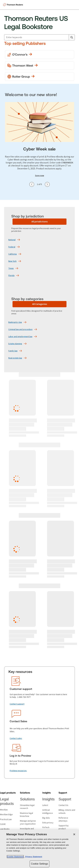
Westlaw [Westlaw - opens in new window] (4, 810)
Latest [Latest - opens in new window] (45, 805)
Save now (39, 176)
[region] (39, 849)
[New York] (12, 261)
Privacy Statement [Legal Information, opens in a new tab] (33, 857)
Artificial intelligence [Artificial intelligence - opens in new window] (48, 812)
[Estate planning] (15, 344)
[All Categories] (39, 304)
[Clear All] (66, 37)
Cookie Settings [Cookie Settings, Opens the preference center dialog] (39, 864)
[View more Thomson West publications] (39, 66)
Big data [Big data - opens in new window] (46, 818)
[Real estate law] (15, 358)
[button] (8, 793)
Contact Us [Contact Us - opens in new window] (63, 805)
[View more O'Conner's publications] (39, 55)
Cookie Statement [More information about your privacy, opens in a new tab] (15, 857)
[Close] (74, 834)
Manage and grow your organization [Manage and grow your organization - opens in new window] (28, 822)
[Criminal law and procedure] (20, 329)
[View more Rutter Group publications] (39, 77)
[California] (13, 254)
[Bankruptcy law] (15, 322)
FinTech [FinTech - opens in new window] (46, 827)
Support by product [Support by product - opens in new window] (64, 827)
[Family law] (13, 351)
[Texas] (11, 268)
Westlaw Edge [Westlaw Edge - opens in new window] (6, 815)
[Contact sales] (16, 738)
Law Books (5, 829)
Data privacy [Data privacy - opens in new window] (48, 823)
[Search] (72, 37)
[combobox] (39, 37)
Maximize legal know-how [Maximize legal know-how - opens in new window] (26, 815)
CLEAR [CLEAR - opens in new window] (3, 824)
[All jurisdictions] (39, 222)
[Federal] (12, 247)
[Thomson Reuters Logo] (14, 5)
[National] (12, 240)
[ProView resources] (18, 771)
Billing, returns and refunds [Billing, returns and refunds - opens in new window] (67, 812)
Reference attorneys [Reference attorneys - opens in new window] (63, 819)
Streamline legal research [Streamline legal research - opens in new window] (27, 807)
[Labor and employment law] (20, 337)
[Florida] (11, 276)
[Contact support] (17, 704)
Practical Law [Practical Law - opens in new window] (6, 819)
